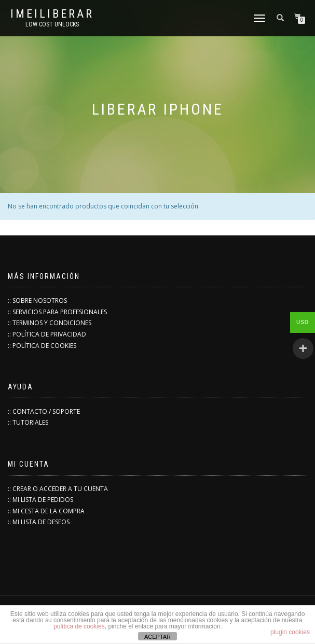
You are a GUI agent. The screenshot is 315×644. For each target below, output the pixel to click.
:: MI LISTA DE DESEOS (39, 522)
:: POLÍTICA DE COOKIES (42, 346)
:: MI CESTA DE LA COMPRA (46, 511)
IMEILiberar (52, 14)
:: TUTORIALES (28, 422)
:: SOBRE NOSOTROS (37, 300)
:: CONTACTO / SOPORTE (44, 411)
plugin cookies (290, 632)
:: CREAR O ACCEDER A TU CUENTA (58, 489)
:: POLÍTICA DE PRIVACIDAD (47, 334)
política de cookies (79, 626)
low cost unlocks (52, 24)
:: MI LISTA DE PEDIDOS (40, 500)
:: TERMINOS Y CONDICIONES (50, 323)
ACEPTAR (157, 637)
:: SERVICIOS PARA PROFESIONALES (57, 312)
